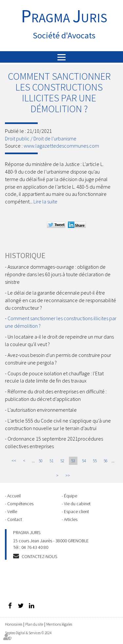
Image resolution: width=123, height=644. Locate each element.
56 (106, 461)
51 (51, 461)
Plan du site (34, 624)
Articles (71, 519)
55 (95, 461)
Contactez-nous (39, 556)
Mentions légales (59, 624)
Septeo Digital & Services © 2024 (28, 633)
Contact (15, 519)
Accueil (14, 496)
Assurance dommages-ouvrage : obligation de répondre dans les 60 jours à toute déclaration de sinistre (58, 274)
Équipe (71, 496)
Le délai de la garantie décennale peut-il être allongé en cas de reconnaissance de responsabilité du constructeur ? (61, 300)
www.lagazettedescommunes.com (61, 146)
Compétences (20, 504)
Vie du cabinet (77, 504)
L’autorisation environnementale (42, 410)
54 (84, 461)
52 (62, 461)
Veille (12, 511)
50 (41, 461)
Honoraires (14, 624)
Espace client (76, 511)
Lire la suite (45, 201)
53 (73, 461)
